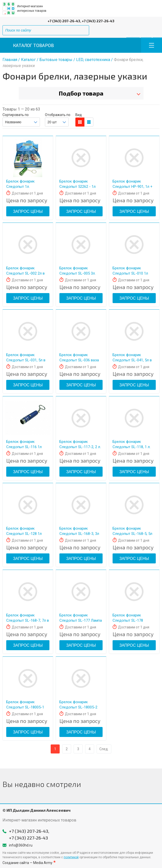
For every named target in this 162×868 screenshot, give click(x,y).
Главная (10, 60)
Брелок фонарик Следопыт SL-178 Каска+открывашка (130, 620)
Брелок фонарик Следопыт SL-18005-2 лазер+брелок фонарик (80, 707)
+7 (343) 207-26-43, (64, 21)
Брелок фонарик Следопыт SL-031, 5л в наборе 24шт (26, 360)
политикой (71, 857)
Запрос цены (28, 211)
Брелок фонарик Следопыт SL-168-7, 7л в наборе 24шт (28, 620)
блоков (80, 122)
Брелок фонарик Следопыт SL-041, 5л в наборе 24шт (132, 360)
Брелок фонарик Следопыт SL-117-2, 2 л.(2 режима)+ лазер (80, 447)
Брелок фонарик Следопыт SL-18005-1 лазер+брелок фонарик (27, 707)
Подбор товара (81, 93)
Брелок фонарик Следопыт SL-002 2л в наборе (25, 273)
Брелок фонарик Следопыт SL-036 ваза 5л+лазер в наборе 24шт (81, 360)
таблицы (89, 122)
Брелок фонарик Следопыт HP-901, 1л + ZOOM (133, 187)
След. (104, 749)
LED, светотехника (93, 60)
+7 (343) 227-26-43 (98, 21)
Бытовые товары (56, 60)
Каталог (28, 60)
